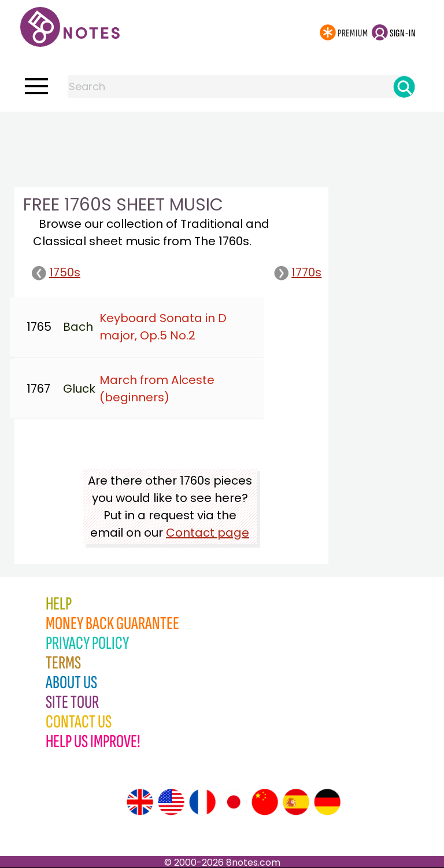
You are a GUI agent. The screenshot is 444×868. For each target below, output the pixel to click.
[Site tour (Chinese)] (265, 802)
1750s (56, 272)
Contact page (208, 533)
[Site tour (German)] (327, 802)
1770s (298, 272)
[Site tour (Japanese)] (234, 802)
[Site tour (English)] (140, 802)
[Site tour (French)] (202, 802)
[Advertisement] (222, 135)
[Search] (404, 87)
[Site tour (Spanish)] (296, 802)
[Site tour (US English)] (171, 802)
